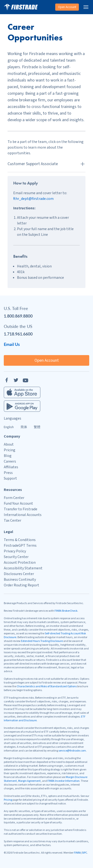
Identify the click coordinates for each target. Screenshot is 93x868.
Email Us (12, 344)
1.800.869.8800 (18, 316)
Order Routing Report (21, 585)
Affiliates (11, 467)
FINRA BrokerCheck (66, 611)
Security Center (16, 557)
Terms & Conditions (20, 540)
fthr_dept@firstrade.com (33, 199)
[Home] (21, 7)
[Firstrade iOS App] (22, 392)
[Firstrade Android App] (22, 406)
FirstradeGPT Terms (20, 546)
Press (8, 473)
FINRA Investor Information (63, 781)
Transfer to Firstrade (21, 509)
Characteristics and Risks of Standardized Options (47, 686)
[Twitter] (16, 380)
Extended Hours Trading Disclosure (42, 641)
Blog (8, 456)
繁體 (37, 427)
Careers (10, 461)
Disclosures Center (19, 574)
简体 (24, 427)
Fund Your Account (18, 503)
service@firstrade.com (72, 751)
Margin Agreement (29, 781)
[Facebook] (7, 380)
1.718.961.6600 (18, 334)
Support (10, 478)
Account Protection (20, 563)
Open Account (67, 7)
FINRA (77, 853)
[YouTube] (25, 380)
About (9, 444)
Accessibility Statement (23, 568)
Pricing (10, 450)
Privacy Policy (15, 551)
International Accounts (23, 515)
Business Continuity (20, 580)
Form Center (14, 498)
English (9, 427)
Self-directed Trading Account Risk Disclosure (45, 635)
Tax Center (13, 520)
